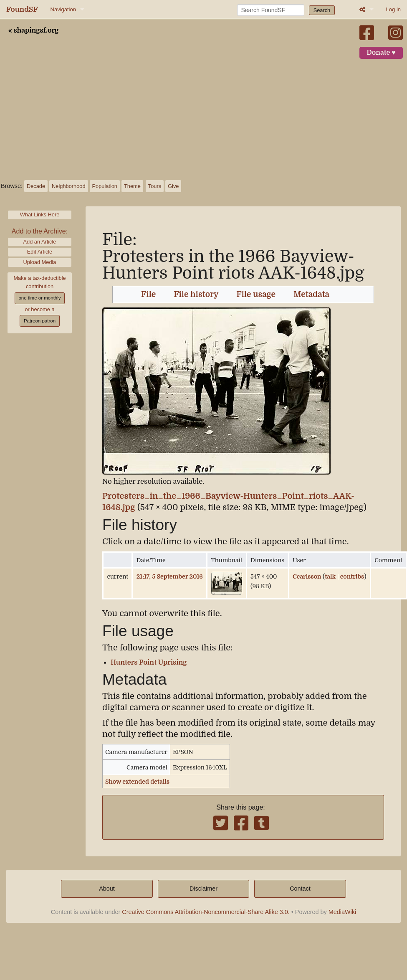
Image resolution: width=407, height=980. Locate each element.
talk (330, 576)
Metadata (311, 295)
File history (196, 295)
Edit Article (40, 252)
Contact (300, 889)
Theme (132, 186)
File (148, 295)
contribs (352, 576)
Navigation (63, 9)
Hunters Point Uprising (149, 663)
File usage (256, 295)
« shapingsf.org (33, 30)
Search (322, 10)
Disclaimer (203, 889)
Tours (155, 186)
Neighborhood (68, 186)
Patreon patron (40, 321)
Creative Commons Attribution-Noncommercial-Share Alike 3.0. (206, 912)
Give (173, 186)
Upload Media (40, 262)
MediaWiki (342, 912)
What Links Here (40, 215)
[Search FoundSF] (271, 10)
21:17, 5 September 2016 (170, 576)
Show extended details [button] (137, 782)
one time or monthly (39, 298)
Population (105, 186)
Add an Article (40, 242)
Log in (393, 9)
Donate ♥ (381, 53)
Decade (36, 186)
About (107, 889)
